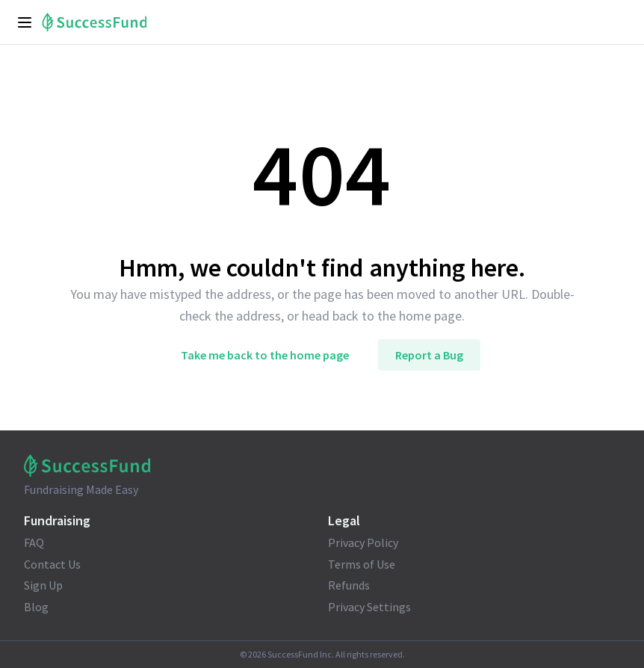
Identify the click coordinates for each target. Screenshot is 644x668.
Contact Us (52, 564)
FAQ (34, 542)
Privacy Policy (363, 542)
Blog (36, 607)
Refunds (349, 585)
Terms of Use (362, 564)
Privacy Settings (369, 607)
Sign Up (43, 585)
